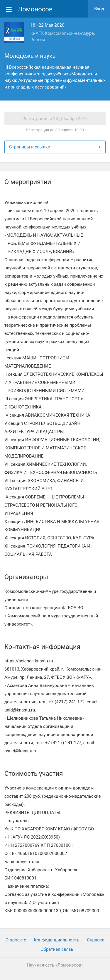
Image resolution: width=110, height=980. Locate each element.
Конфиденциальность (56, 940)
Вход (99, 9)
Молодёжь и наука (30, 56)
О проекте (16, 940)
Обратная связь (57, 949)
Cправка (96, 940)
